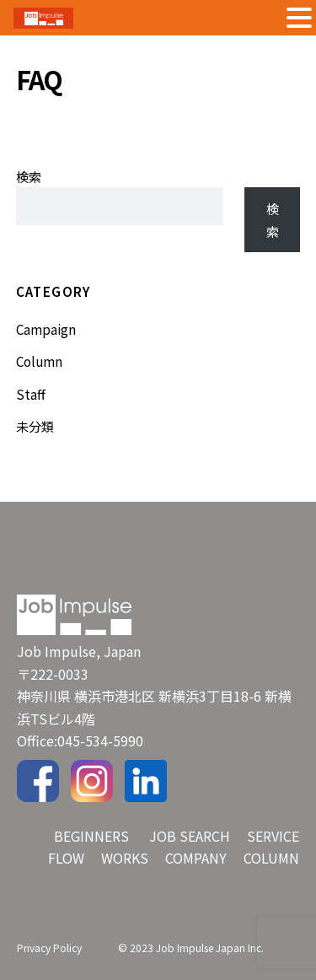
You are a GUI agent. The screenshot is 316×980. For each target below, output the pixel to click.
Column (39, 361)
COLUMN (271, 858)
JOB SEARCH (190, 836)
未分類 (35, 426)
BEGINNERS (91, 836)
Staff (31, 394)
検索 (29, 176)
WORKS (125, 858)
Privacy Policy (49, 948)
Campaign (46, 329)
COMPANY (196, 858)
